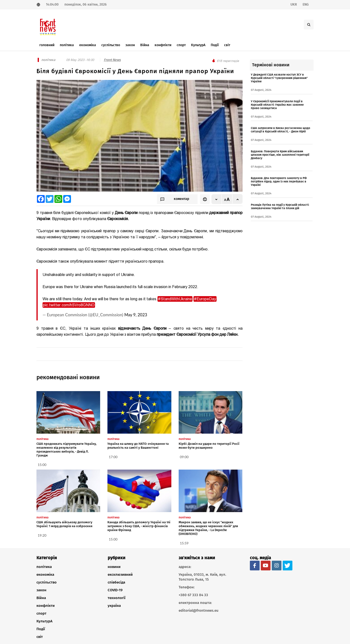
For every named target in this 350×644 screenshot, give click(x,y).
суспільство (47, 582)
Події (41, 629)
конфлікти (46, 606)
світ (40, 637)
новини (114, 567)
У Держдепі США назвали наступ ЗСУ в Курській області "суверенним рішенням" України (279, 78)
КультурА (44, 621)
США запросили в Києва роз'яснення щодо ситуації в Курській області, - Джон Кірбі (280, 130)
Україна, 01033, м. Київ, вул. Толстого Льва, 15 (202, 577)
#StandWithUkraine (175, 299)
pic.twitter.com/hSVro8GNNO (69, 305)
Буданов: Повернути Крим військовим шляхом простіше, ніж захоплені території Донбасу (280, 155)
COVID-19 (115, 590)
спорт (41, 613)
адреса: (185, 567)
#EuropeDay (205, 299)
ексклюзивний (120, 575)
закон (41, 590)
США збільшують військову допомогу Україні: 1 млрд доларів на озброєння (64, 524)
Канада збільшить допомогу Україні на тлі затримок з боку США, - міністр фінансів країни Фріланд (139, 526)
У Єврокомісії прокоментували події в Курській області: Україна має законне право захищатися (277, 105)
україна (114, 606)
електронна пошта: (195, 603)
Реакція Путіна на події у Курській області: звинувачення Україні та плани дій (280, 206)
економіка (45, 575)
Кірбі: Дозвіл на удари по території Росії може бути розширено (209, 446)
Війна (41, 598)
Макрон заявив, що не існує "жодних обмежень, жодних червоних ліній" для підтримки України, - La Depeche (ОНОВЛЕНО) (208, 528)
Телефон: (187, 587)
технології (117, 598)
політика (44, 567)
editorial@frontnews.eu (199, 610)
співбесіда (116, 582)
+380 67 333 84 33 (193, 595)
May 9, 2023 (136, 315)
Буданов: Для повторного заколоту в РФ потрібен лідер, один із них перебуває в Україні (279, 181)
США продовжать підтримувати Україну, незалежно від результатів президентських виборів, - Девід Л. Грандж (66, 450)
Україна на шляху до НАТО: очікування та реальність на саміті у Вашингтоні (138, 446)
